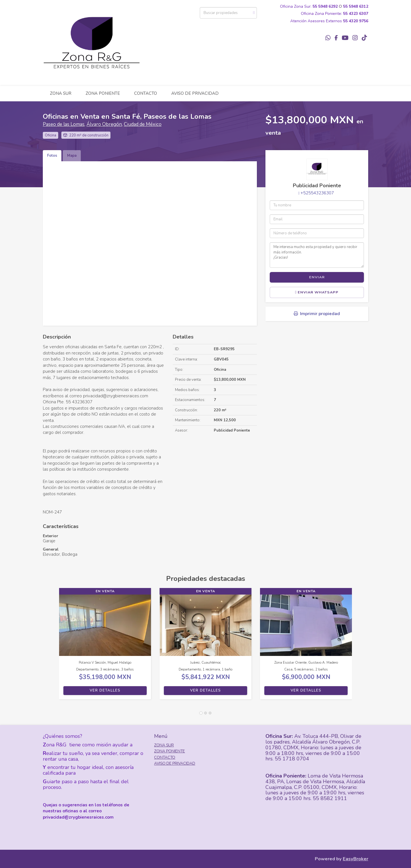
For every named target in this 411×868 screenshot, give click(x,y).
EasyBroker (355, 859)
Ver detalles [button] (105, 690)
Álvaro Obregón (104, 124)
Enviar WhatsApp (317, 292)
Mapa (72, 156)
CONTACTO (146, 93)
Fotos (52, 156)
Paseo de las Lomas (64, 124)
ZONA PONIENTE (103, 93)
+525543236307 (317, 193)
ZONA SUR (61, 93)
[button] (51, 647)
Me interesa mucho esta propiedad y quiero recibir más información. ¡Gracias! (317, 255)
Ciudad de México (143, 124)
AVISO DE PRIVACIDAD (195, 93)
